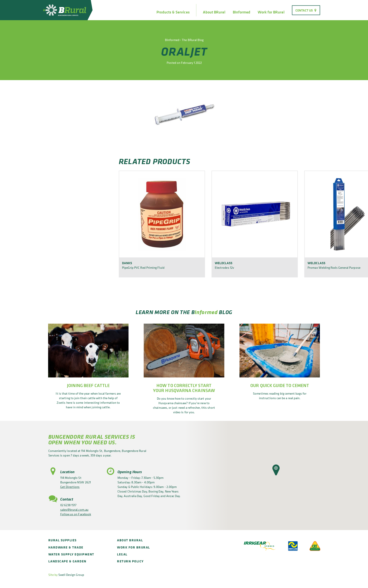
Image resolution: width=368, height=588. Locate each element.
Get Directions (70, 487)
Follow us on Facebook (76, 514)
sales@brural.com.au (74, 510)
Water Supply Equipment (71, 554)
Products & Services (173, 12)
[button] (276, 470)
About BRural (214, 12)
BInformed (242, 12)
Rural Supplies (63, 540)
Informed (206, 312)
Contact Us (304, 10)
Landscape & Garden (67, 561)
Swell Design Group (71, 575)
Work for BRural (271, 12)
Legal (122, 554)
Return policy (130, 561)
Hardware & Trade (66, 547)
